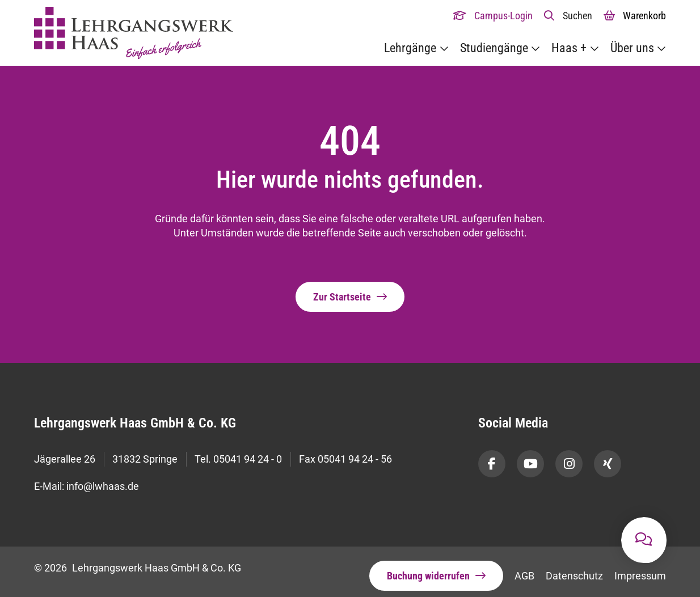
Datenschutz (574, 568)
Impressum (640, 568)
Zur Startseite (342, 297)
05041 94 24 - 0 (248, 458)
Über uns (632, 48)
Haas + (569, 48)
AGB (524, 568)
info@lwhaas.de (103, 480)
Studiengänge (494, 48)
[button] (568, 16)
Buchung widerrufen (428, 568)
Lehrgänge (410, 48)
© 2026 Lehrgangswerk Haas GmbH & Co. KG (138, 560)
